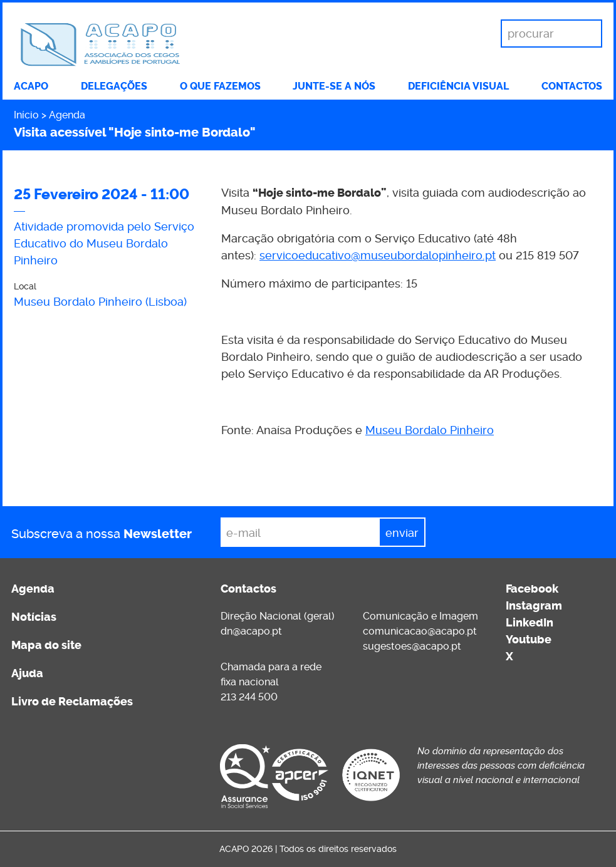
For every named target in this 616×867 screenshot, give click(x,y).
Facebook (532, 589)
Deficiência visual (458, 86)
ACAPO (31, 86)
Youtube (529, 640)
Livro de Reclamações (72, 702)
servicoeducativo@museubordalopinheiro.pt (378, 255)
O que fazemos (220, 86)
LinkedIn (530, 623)
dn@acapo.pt (251, 631)
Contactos (572, 86)
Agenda (67, 115)
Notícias (34, 617)
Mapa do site (46, 645)
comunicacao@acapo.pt (420, 631)
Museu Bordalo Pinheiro (430, 430)
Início (26, 115)
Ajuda (27, 673)
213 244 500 (249, 697)
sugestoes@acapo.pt (412, 646)
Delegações (114, 86)
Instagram (534, 606)
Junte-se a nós (334, 86)
